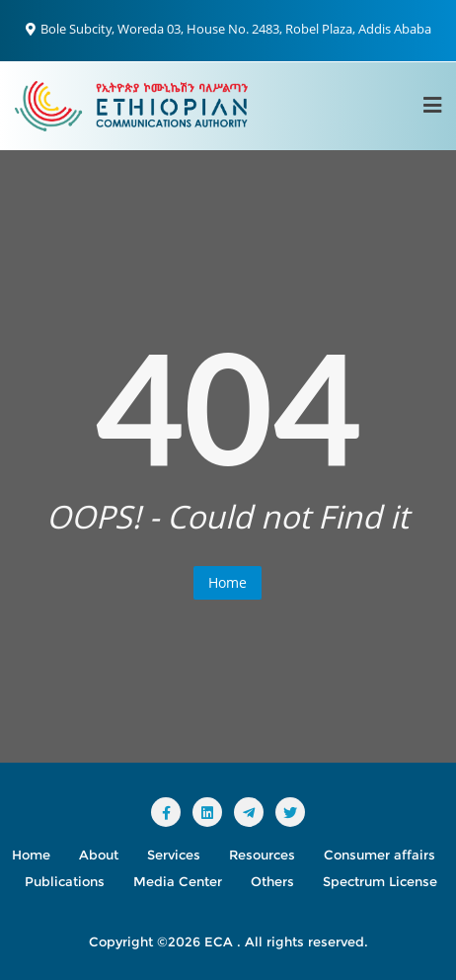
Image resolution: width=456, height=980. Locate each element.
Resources (262, 855)
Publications (65, 881)
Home (228, 582)
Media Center (178, 881)
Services (174, 855)
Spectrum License (380, 881)
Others (272, 881)
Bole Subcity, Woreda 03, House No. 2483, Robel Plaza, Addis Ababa (228, 29)
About (99, 855)
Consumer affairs (380, 855)
